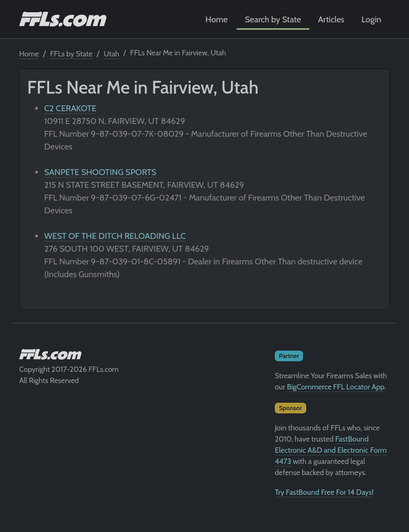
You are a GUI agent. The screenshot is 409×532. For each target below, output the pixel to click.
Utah (112, 54)
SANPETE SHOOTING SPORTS (100, 172)
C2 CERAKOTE (70, 108)
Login (371, 19)
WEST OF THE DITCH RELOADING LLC (115, 236)
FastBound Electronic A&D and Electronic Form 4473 (331, 450)
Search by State (273, 19)
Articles (331, 19)
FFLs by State (71, 54)
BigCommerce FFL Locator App (336, 387)
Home (217, 19)
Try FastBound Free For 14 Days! (324, 492)
